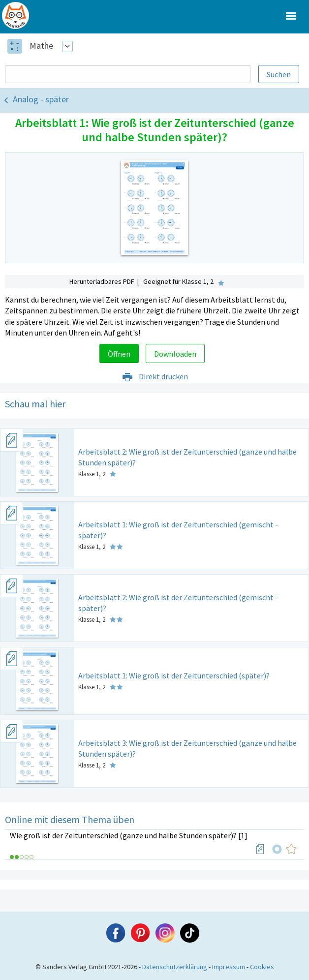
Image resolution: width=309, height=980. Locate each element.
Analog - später (41, 99)
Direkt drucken (155, 376)
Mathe (41, 46)
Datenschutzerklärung (175, 967)
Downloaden (175, 354)
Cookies (262, 967)
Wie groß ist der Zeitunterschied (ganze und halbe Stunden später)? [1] (129, 835)
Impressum (229, 967)
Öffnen (119, 354)
